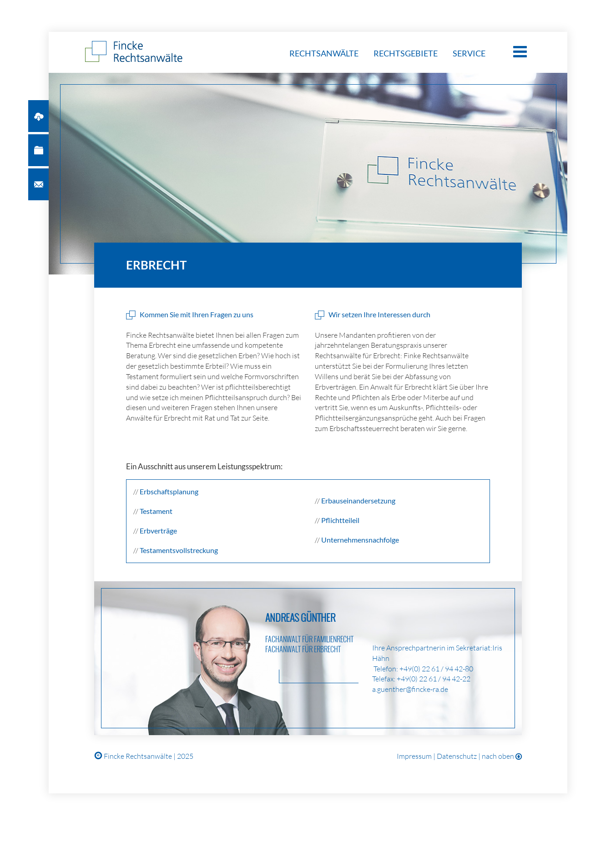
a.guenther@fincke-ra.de (410, 689)
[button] (38, 116)
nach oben (502, 756)
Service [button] (469, 53)
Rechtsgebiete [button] (406, 53)
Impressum (414, 756)
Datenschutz (457, 756)
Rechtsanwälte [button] (325, 53)
